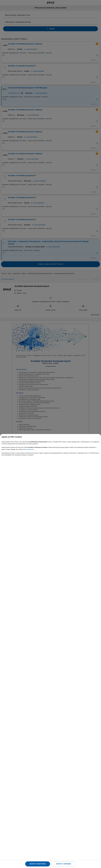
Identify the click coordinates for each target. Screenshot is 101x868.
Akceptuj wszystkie (38, 864)
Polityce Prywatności (28, 449)
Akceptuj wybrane (63, 864)
